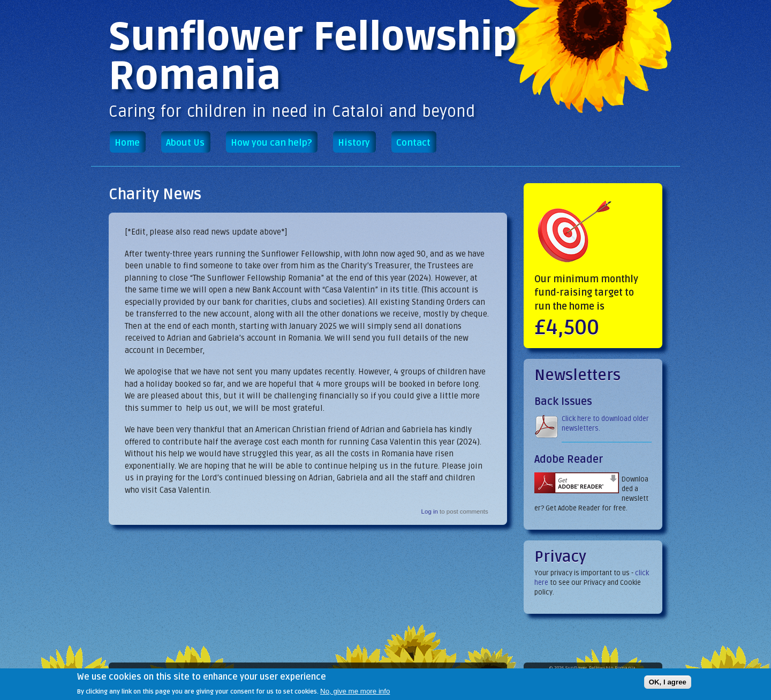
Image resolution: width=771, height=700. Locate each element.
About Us (185, 143)
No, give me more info (355, 693)
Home (127, 143)
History (354, 143)
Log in (430, 511)
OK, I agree (668, 684)
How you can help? (271, 143)
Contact (413, 143)
